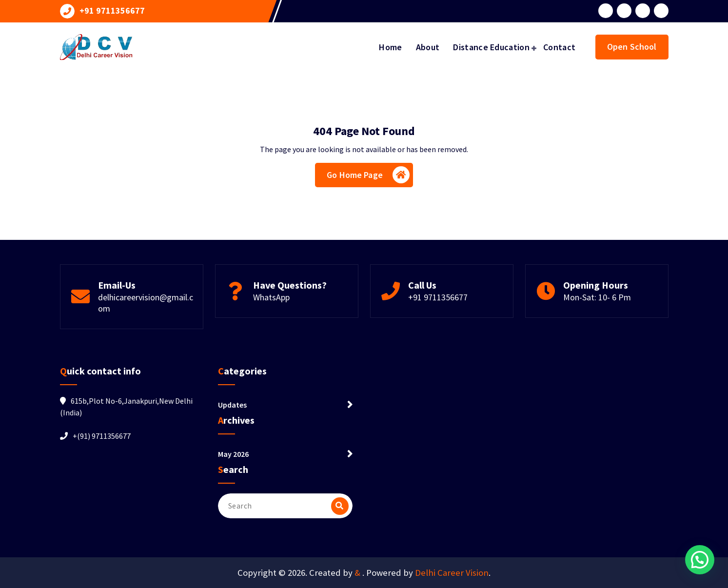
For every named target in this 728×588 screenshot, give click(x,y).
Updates (232, 405)
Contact (559, 47)
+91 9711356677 (112, 11)
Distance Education (491, 47)
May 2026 (233, 454)
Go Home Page (368, 175)
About (428, 47)
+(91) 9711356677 (102, 436)
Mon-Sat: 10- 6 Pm (597, 297)
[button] (700, 560)
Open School (632, 47)
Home (390, 47)
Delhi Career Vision (452, 573)
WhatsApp (271, 297)
